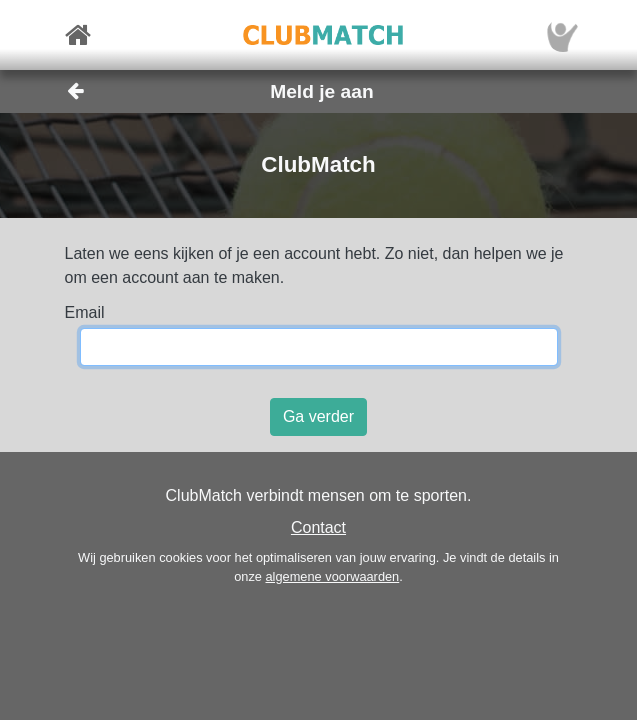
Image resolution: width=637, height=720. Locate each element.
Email (85, 312)
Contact (318, 527)
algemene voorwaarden (332, 576)
